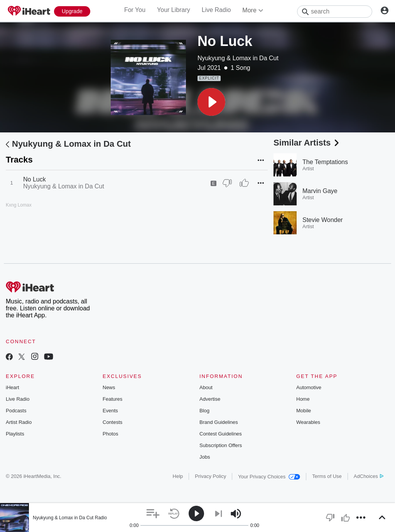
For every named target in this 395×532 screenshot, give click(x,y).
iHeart (13, 387)
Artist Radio (19, 422)
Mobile (304, 411)
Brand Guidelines (219, 422)
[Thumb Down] (227, 183)
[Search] (335, 12)
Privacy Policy (210, 476)
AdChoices (369, 476)
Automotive (309, 387)
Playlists (15, 434)
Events (110, 411)
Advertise (210, 399)
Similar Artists (307, 143)
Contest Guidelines (221, 434)
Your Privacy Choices (269, 477)
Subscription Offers (221, 445)
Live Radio (216, 10)
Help (178, 476)
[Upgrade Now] (72, 11)
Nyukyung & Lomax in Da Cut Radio (70, 518)
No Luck (35, 179)
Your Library (174, 10)
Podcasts (16, 411)
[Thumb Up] (244, 183)
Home (303, 399)
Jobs (205, 457)
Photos (110, 434)
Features (112, 399)
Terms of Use (327, 476)
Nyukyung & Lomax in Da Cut (238, 58)
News (109, 387)
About (206, 387)
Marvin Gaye (320, 191)
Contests (112, 422)
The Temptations (325, 162)
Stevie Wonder (323, 220)
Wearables (308, 422)
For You (135, 10)
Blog (204, 411)
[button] (211, 102)
